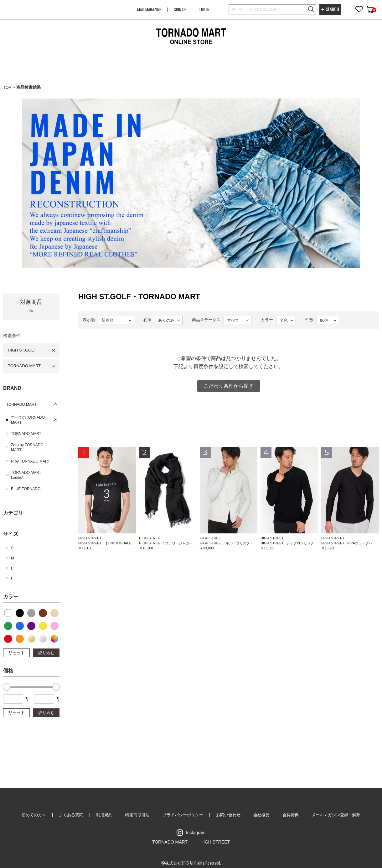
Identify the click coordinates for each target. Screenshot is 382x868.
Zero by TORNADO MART (27, 447)
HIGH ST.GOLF (22, 350)
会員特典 (291, 815)
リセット (17, 653)
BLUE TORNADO (26, 489)
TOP (7, 87)
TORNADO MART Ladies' (26, 475)
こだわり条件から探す (229, 386)
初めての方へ (34, 815)
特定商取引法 (137, 815)
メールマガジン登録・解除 (336, 815)
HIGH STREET (215, 842)
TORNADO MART (24, 366)
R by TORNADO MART (31, 461)
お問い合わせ (228, 815)
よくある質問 (71, 815)
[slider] (7, 687)
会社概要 (261, 815)
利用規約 (104, 815)
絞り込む (46, 653)
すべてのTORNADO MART (28, 420)
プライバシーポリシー (183, 815)
